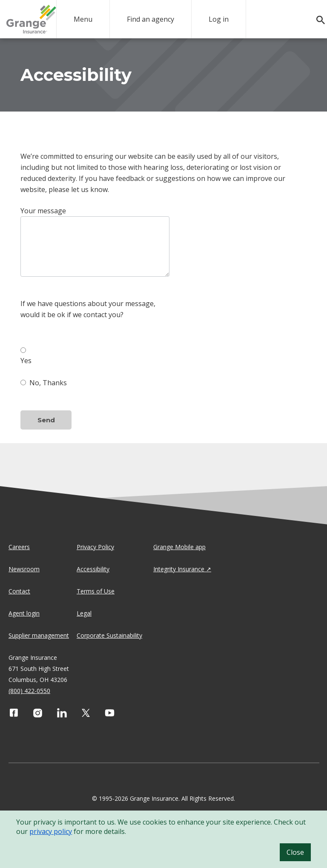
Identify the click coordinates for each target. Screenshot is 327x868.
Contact (19, 591)
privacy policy (51, 831)
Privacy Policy (95, 547)
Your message (43, 211)
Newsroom (24, 569)
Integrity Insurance (179, 569)
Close (295, 852)
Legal (84, 613)
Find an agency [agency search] (151, 19)
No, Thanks (44, 383)
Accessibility (93, 569)
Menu (83, 19)
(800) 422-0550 (29, 691)
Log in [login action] (219, 19)
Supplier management (39, 635)
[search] (316, 20)
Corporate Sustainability (109, 635)
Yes (26, 355)
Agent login (24, 613)
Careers (19, 547)
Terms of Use (96, 591)
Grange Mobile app (179, 547)
